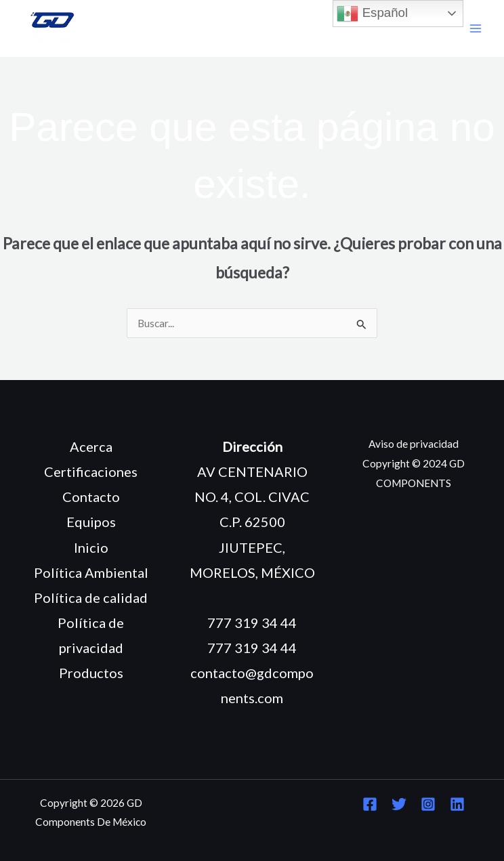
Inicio (91, 547)
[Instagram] (428, 804)
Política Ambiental (91, 572)
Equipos (91, 522)
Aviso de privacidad (414, 444)
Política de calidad (91, 597)
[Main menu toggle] (476, 29)
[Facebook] (370, 804)
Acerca (91, 446)
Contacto (91, 497)
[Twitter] (399, 804)
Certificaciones (91, 471)
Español (372, 14)
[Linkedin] (457, 804)
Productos (91, 673)
